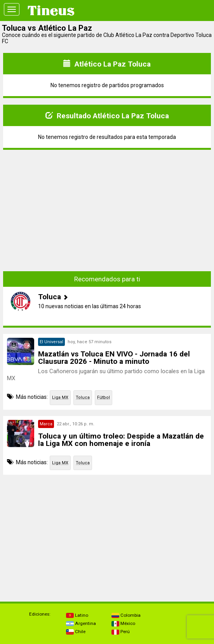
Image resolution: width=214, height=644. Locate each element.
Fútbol (104, 397)
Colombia (126, 615)
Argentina (81, 623)
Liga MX (60, 397)
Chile (76, 632)
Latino (77, 615)
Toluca (83, 397)
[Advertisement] (107, 205)
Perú (121, 632)
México (123, 623)
